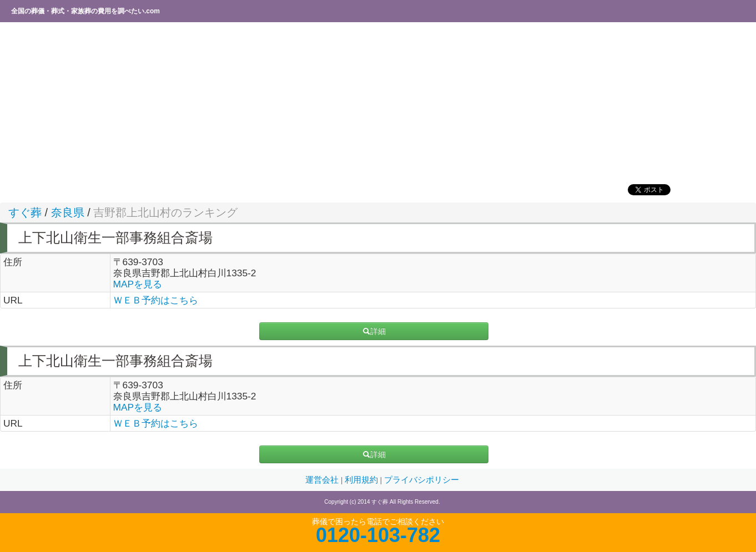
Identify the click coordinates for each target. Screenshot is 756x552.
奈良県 (68, 212)
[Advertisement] (336, 103)
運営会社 (323, 480)
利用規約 (362, 480)
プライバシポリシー (422, 480)
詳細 (374, 331)
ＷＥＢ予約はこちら (156, 300)
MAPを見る (138, 284)
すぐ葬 (25, 212)
